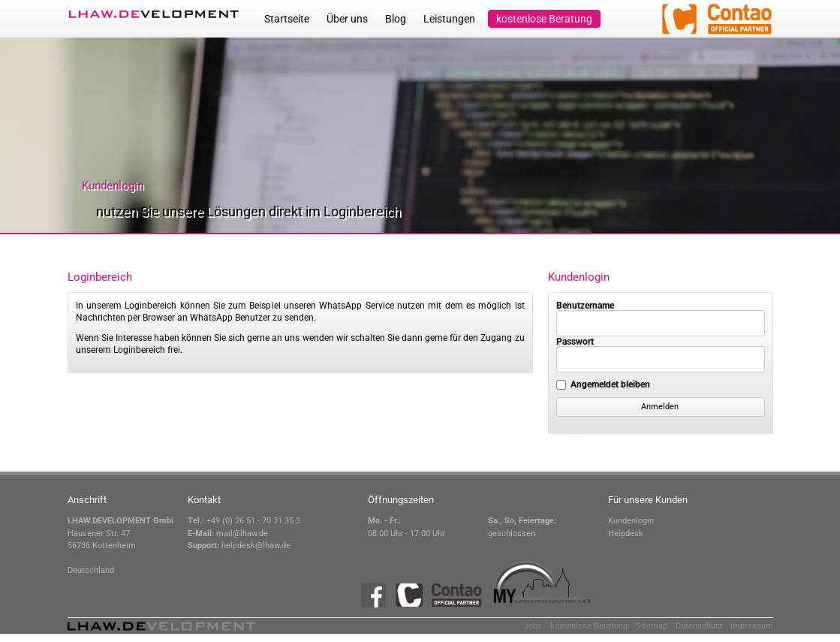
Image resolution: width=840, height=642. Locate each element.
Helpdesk (626, 533)
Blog (396, 19)
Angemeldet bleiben (610, 384)
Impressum (752, 626)
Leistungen (449, 19)
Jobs (533, 626)
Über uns (347, 19)
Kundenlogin (631, 521)
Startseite (287, 19)
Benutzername (585, 306)
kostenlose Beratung (544, 19)
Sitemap (652, 626)
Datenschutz (699, 626)
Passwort (575, 342)
